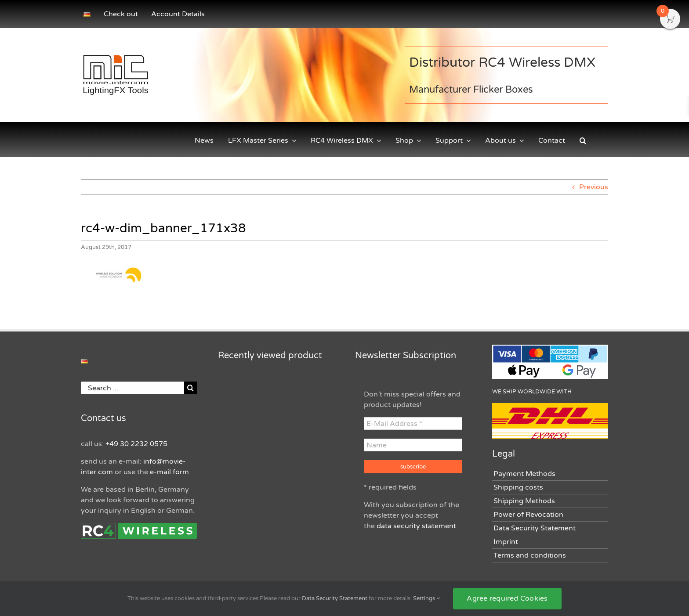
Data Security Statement (335, 598)
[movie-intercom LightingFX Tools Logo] (116, 56)
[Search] (190, 388)
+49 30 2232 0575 (136, 444)
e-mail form (169, 472)
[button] (583, 140)
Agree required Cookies (507, 598)
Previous (594, 187)
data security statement (416, 526)
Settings (426, 598)
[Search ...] (132, 388)
